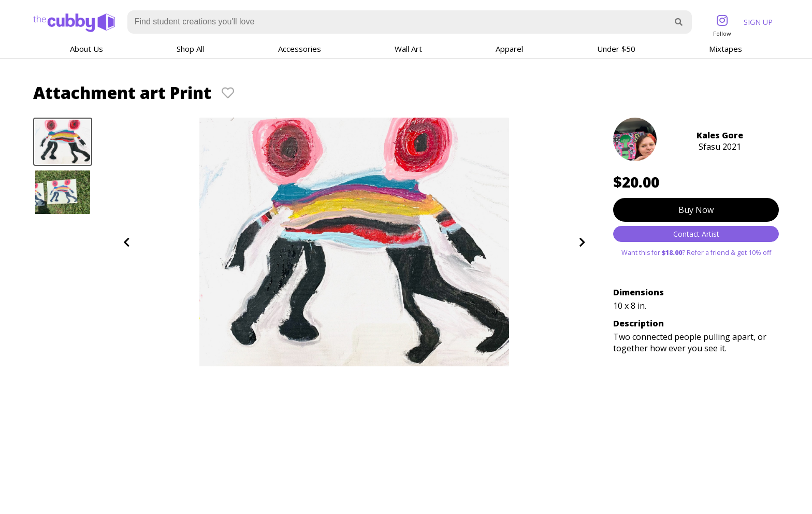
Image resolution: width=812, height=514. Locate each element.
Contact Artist (696, 234)
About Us (86, 49)
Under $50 (616, 49)
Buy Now (696, 210)
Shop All (190, 49)
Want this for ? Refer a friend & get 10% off (696, 253)
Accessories (300, 49)
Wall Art (408, 49)
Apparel (509, 49)
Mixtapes (726, 49)
